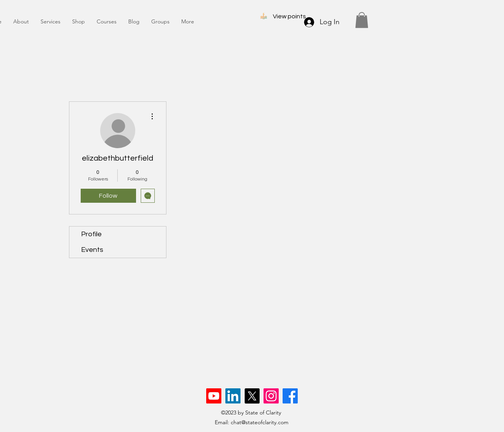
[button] (362, 20)
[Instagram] (271, 396)
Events (92, 250)
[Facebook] (290, 396)
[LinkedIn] (233, 396)
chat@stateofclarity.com (260, 422)
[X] (252, 396)
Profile (91, 234)
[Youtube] (214, 396)
